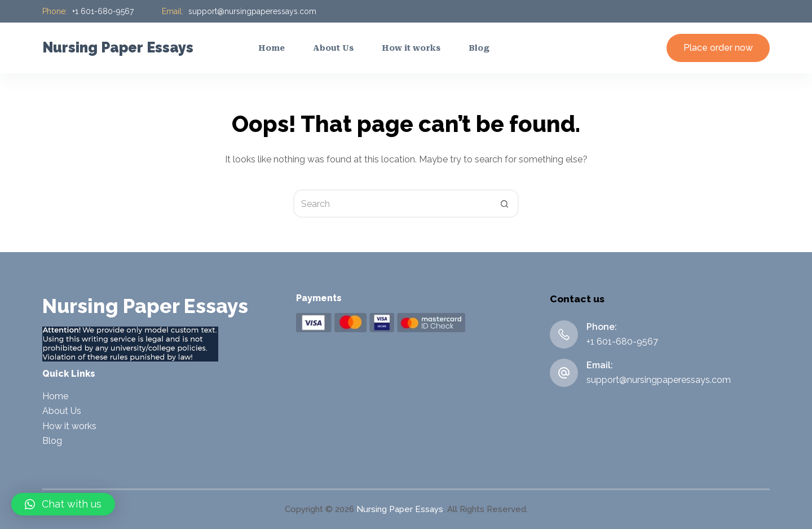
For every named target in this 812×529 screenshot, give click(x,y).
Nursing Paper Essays (118, 47)
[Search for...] (392, 204)
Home (55, 396)
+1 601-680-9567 (103, 11)
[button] (63, 504)
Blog (52, 441)
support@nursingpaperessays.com (252, 11)
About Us (62, 411)
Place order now (718, 48)
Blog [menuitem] (479, 48)
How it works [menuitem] (411, 48)
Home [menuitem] (272, 48)
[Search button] (505, 204)
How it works (69, 426)
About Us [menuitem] (333, 48)
